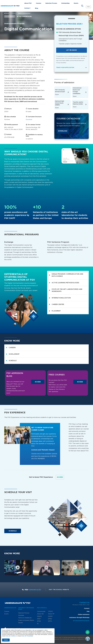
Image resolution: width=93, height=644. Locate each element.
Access (38, 382)
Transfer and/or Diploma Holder (70, 44)
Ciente (6, 640)
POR (88, 7)
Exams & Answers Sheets (26, 620)
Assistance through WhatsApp (79, 618)
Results (21, 623)
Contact (87, 608)
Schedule (13, 531)
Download (29, 120)
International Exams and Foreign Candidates (70, 40)
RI (38, 624)
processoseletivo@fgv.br (81, 621)
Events (76, 3)
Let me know (72, 50)
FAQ (88, 612)
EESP (39, 619)
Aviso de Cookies (10, 636)
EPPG (50, 621)
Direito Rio (40, 614)
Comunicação (41, 612)
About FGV (28, 3)
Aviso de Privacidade (27, 636)
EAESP (50, 616)
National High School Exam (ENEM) (71, 36)
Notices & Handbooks (25, 618)
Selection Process (51, 3)
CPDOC (50, 612)
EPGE (39, 621)
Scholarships (65, 3)
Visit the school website (60, 590)
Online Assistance (84, 615)
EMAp (50, 619)
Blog (37, 8)
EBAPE (39, 616)
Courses (39, 3)
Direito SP (51, 614)
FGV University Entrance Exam (70, 32)
